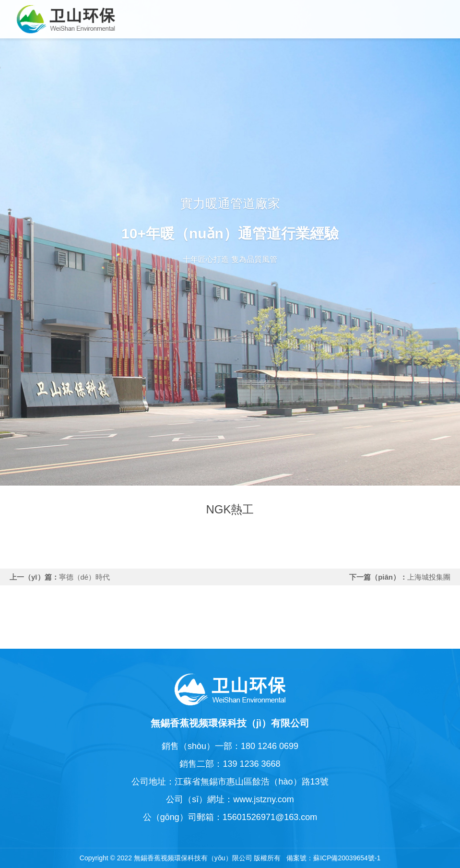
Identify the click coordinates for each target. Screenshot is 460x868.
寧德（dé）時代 (85, 577)
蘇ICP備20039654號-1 (347, 858)
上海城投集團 (429, 577)
